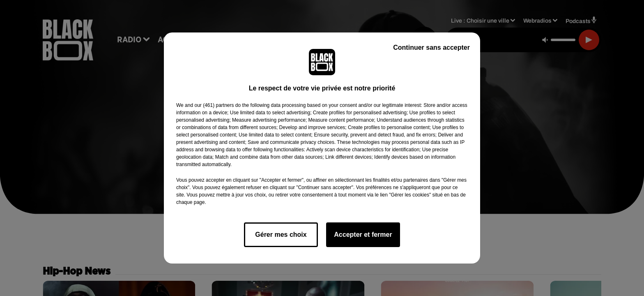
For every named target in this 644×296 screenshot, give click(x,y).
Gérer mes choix (281, 235)
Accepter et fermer (363, 235)
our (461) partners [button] (214, 105)
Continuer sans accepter (431, 47)
